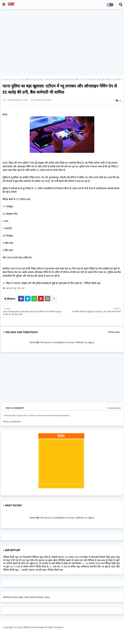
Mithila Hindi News (34, 627)
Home (6, 79)
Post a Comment (12, 421)
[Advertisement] (62, 35)
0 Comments (114, 408)
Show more (114, 332)
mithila (14, 79)
